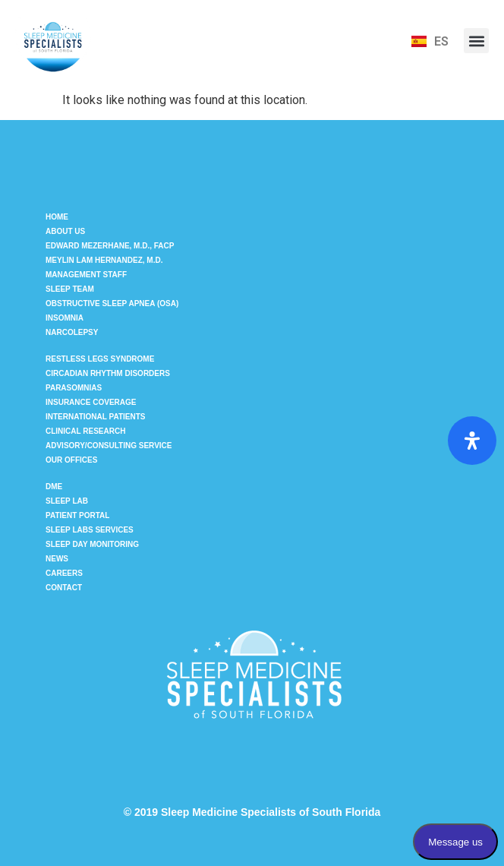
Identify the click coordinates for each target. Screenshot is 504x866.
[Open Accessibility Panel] (472, 441)
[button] (476, 41)
